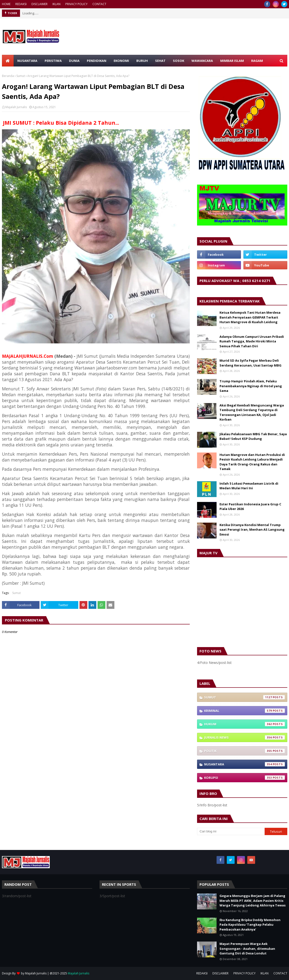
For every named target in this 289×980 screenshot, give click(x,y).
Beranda (8, 76)
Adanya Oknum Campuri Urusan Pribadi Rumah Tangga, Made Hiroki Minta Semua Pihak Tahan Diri (252, 341)
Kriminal (244, 711)
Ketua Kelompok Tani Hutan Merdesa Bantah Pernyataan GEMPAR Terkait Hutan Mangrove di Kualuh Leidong (250, 317)
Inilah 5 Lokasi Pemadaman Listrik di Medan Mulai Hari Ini (249, 486)
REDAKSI (21, 4)
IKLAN (56, 4)
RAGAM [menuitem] (257, 61)
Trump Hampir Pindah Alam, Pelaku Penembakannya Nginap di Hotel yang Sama (251, 386)
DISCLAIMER (40, 4)
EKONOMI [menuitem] (121, 61)
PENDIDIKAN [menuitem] (97, 61)
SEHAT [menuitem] (160, 61)
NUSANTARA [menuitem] (27, 61)
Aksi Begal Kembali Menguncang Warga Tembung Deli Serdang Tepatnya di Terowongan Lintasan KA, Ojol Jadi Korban (252, 412)
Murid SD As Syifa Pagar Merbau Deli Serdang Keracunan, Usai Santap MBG (250, 363)
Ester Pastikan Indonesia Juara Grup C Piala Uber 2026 (250, 507)
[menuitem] (8, 61)
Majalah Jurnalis (16, 107)
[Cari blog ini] (231, 831)
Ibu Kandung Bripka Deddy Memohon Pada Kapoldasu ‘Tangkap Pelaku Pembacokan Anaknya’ (250, 925)
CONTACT (99, 4)
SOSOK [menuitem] (179, 61)
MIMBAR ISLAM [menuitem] (232, 61)
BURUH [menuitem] (142, 61)
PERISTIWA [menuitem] (53, 61)
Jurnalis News (244, 737)
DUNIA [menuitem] (74, 61)
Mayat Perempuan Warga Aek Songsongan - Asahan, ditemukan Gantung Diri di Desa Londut (247, 948)
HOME (6, 4)
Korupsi (244, 778)
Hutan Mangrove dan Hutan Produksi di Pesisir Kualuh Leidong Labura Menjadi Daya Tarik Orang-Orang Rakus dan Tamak (252, 462)
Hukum (244, 724)
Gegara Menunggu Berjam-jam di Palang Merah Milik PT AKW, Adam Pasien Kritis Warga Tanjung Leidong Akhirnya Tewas (253, 900)
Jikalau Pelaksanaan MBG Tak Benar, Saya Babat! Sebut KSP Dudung (253, 436)
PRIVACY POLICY (76, 4)
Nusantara (244, 764)
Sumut (21, 76)
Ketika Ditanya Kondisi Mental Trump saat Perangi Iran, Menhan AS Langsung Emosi (252, 530)
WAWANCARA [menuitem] (202, 61)
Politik (244, 751)
